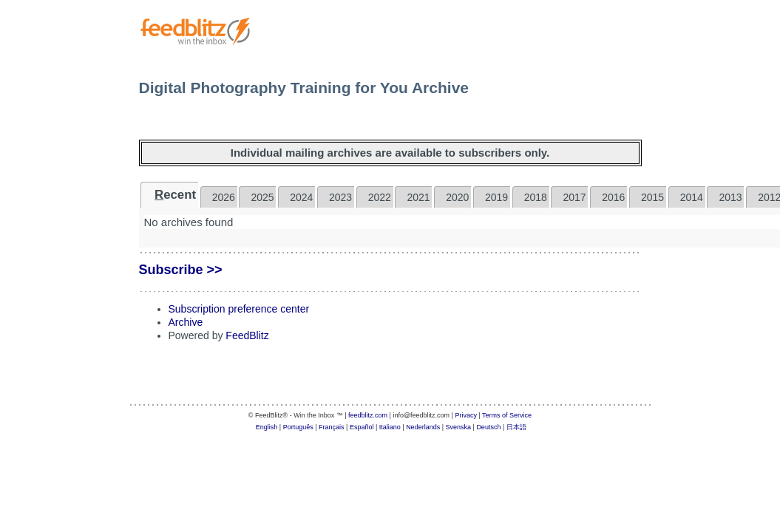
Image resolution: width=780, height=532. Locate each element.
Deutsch (488, 427)
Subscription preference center (239, 309)
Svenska (459, 427)
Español (362, 427)
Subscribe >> (181, 270)
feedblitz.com (368, 415)
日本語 (516, 427)
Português (298, 427)
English (267, 427)
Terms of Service (507, 415)
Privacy (466, 415)
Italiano (390, 427)
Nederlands (423, 427)
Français (332, 427)
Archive (186, 322)
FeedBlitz (247, 335)
